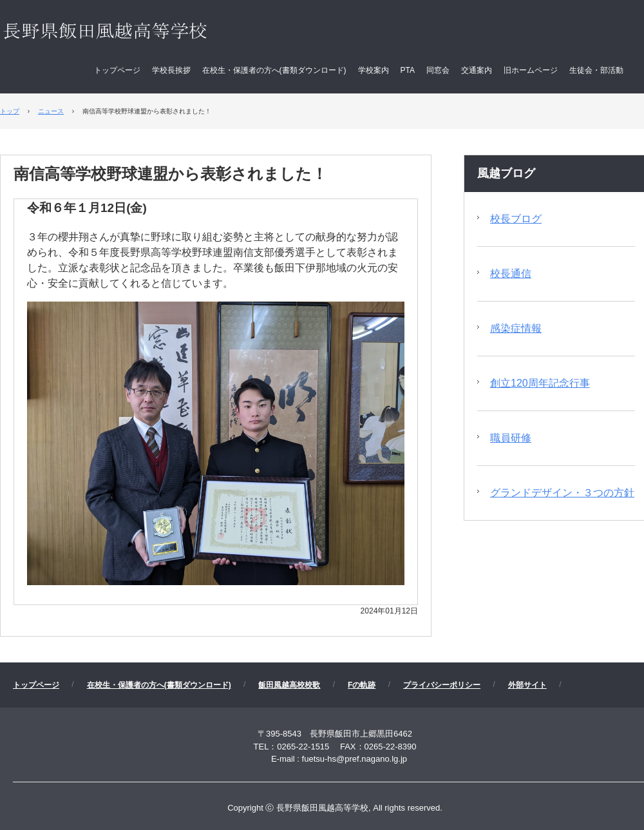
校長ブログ (516, 219)
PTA (408, 70)
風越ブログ (506, 173)
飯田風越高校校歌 (289, 685)
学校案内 (374, 70)
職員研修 (511, 438)
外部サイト (527, 685)
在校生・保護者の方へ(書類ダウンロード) (274, 70)
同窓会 (438, 70)
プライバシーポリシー (442, 685)
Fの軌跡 (362, 685)
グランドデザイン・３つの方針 (562, 493)
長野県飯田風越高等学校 (131, 32)
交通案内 (477, 70)
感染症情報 (516, 328)
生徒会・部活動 (596, 70)
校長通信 (511, 274)
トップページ (117, 70)
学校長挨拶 (171, 70)
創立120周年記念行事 (540, 383)
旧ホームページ (531, 70)
